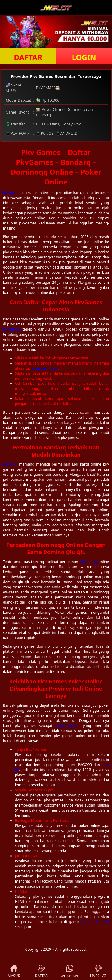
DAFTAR (28, 57)
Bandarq (10, 464)
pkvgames (12, 329)
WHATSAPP (70, 972)
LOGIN (84, 57)
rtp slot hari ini (95, 922)
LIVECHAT (98, 972)
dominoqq (88, 562)
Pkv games (12, 193)
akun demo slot (45, 368)
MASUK (14, 972)
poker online (67, 726)
